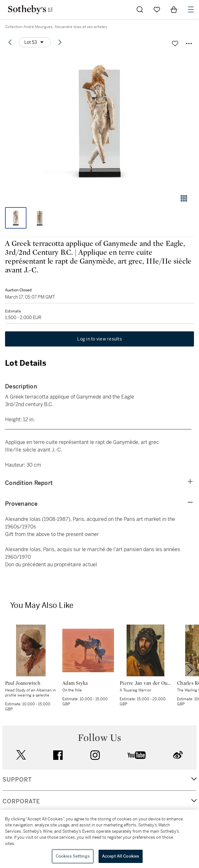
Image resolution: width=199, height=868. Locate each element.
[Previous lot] (10, 42)
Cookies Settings (73, 856)
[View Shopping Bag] (174, 9)
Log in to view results (99, 339)
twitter (21, 755)
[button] (99, 121)
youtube (137, 755)
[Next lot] (60, 42)
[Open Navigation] (191, 9)
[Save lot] (175, 44)
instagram (95, 755)
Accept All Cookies (121, 856)
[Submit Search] (140, 9)
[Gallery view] (184, 198)
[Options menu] (35, 42)
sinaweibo (178, 755)
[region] (99, 839)
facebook (58, 755)
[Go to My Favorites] (157, 9)
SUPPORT (17, 780)
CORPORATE (21, 801)
